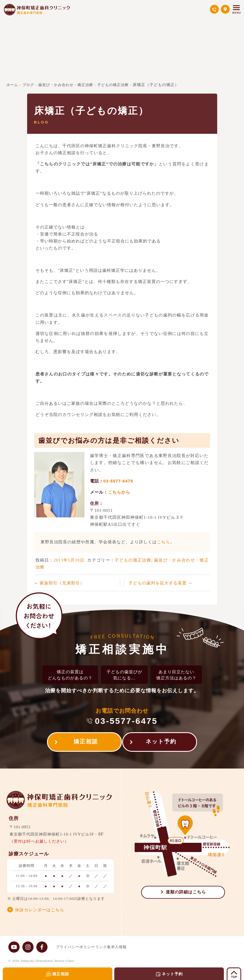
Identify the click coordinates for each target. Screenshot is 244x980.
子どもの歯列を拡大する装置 (158, 583)
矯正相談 (83, 743)
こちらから (119, 492)
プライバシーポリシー (75, 947)
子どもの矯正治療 (133, 560)
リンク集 (108, 947)
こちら (164, 542)
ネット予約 (164, 743)
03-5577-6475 (118, 481)
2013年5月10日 (69, 560)
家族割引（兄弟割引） (62, 583)
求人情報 (130, 947)
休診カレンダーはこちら (40, 910)
